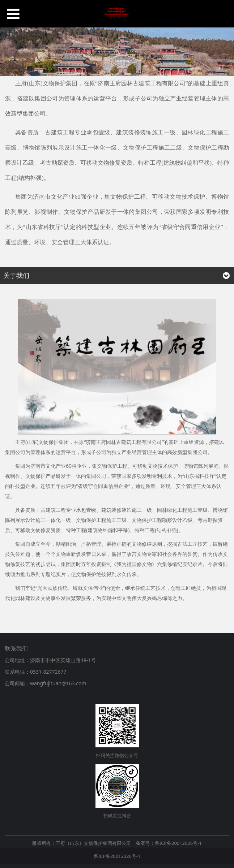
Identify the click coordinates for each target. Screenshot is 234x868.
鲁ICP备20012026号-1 (117, 856)
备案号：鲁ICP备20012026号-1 (169, 843)
